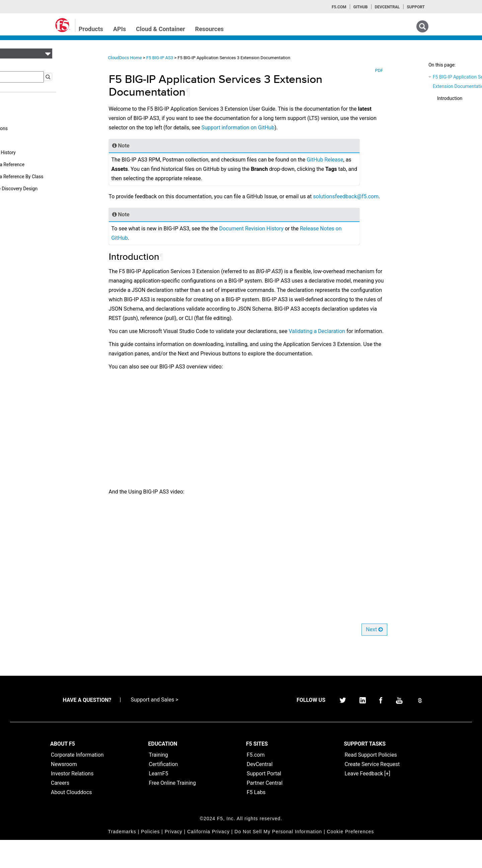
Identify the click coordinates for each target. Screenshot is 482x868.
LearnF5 (159, 802)
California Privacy (208, 860)
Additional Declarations (38, 128)
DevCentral (260, 792)
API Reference (29, 140)
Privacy (174, 860)
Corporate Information (77, 783)
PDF (370, 70)
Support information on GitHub (277, 128)
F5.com (339, 7)
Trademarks (122, 860)
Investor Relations (72, 802)
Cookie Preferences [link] (350, 860)
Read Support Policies (371, 783)
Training (158, 783)
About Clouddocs (71, 820)
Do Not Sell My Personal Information (278, 860)
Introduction (408, 98)
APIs (119, 29)
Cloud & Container (160, 29)
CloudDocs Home (137, 58)
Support (416, 7)
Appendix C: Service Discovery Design (53, 189)
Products (91, 29)
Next (365, 658)
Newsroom (64, 792)
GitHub (360, 7)
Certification (164, 792)
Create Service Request (372, 792)
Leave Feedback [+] (368, 802)
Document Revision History (42, 152)
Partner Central (265, 811)
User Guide (25, 104)
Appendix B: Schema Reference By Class (56, 177)
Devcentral (387, 7)
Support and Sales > (154, 728)
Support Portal (264, 802)
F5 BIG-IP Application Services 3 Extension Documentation (425, 82)
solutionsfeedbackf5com (153, 206)
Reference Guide (31, 116)
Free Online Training (173, 811)
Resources (210, 29)
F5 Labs (256, 820)
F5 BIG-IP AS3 (172, 58)
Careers (60, 811)
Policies (150, 860)
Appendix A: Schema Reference (47, 165)
